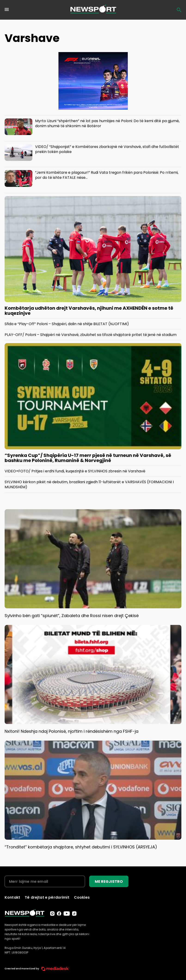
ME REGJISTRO (109, 881)
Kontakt (12, 897)
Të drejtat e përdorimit (47, 897)
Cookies (82, 897)
